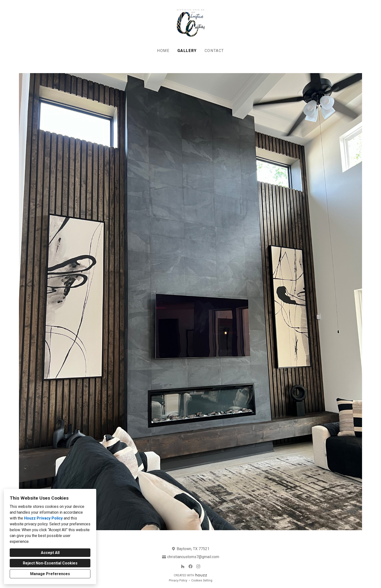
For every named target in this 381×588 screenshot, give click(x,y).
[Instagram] (198, 566)
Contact (214, 51)
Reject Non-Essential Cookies (50, 563)
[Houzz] (183, 566)
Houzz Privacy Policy (43, 518)
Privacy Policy (178, 580)
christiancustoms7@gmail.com (193, 557)
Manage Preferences (50, 574)
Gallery (187, 51)
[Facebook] (190, 566)
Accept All (50, 553)
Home (163, 51)
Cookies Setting (202, 580)
